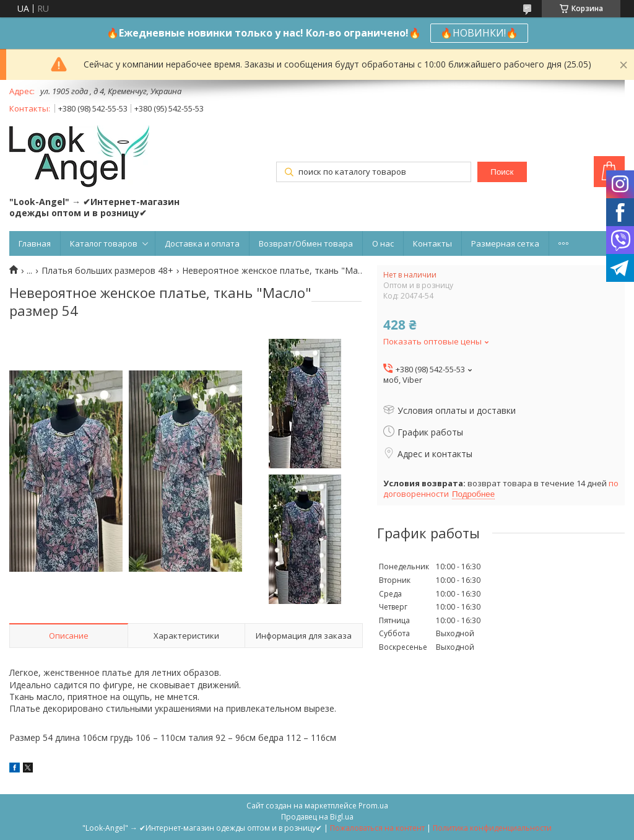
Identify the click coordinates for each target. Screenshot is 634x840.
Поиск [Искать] (502, 172)
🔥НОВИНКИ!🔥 (479, 33)
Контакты (432, 243)
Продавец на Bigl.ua (317, 817)
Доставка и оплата (202, 243)
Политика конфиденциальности (492, 828)
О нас (383, 243)
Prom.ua (373, 806)
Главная (35, 243)
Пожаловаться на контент (377, 828)
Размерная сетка (505, 243)
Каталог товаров (104, 243)
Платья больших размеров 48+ (107, 271)
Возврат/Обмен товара (306, 243)
